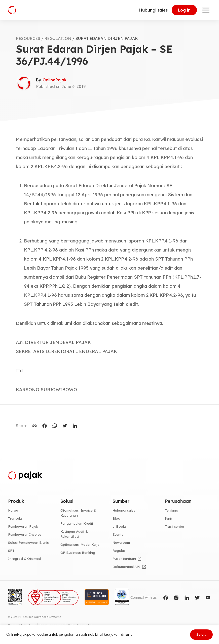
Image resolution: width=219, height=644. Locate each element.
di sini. (126, 634)
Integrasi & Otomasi (24, 559)
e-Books (120, 526)
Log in (184, 10)
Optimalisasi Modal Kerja (80, 544)
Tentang (172, 510)
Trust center (175, 526)
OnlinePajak (54, 80)
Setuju (201, 634)
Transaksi (16, 518)
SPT (11, 551)
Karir (169, 518)
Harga (13, 510)
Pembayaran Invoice (25, 534)
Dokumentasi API (126, 567)
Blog (116, 518)
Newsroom (121, 542)
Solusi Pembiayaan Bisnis (28, 542)
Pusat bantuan (124, 559)
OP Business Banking (78, 553)
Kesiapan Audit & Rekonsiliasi (74, 534)
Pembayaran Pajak (23, 526)
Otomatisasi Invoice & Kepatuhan (78, 513)
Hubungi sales (153, 10)
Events (118, 534)
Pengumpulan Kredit (77, 523)
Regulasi (119, 551)
